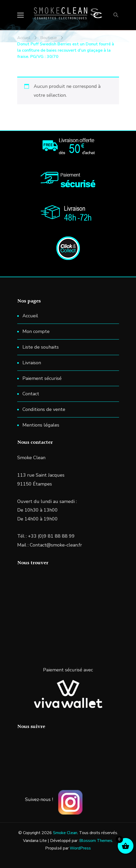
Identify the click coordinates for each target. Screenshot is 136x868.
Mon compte (36, 331)
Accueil (30, 316)
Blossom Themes (96, 841)
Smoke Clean (65, 833)
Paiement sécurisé (42, 378)
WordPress (80, 848)
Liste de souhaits (41, 347)
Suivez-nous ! (39, 799)
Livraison (32, 363)
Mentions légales (41, 425)
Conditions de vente (44, 409)
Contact (31, 394)
